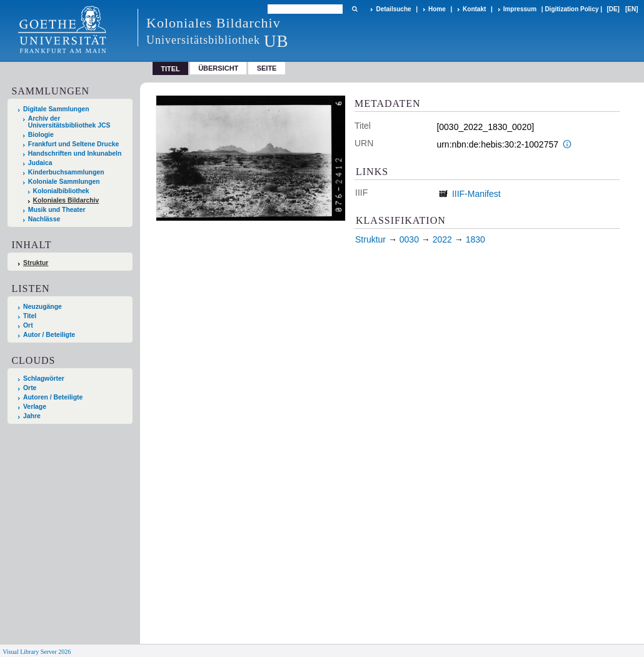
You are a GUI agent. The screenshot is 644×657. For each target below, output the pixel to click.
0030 (409, 239)
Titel (30, 316)
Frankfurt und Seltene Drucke (74, 144)
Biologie (41, 135)
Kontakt (474, 9)
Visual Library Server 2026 (37, 652)
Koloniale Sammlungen (64, 182)
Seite (267, 68)
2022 (442, 239)
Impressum (520, 9)
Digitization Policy (571, 9)
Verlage (35, 407)
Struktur (36, 263)
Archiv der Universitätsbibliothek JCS (69, 122)
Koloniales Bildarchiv (66, 200)
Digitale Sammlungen (56, 109)
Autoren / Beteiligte (53, 397)
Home (437, 9)
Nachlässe (44, 219)
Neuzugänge (43, 307)
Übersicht (218, 68)
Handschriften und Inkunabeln (75, 153)
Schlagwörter (44, 379)
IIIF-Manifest (476, 194)
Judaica (40, 163)
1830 (475, 239)
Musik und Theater (57, 210)
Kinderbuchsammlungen (66, 172)
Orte (30, 388)
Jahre (32, 416)
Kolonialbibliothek (61, 191)
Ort (28, 325)
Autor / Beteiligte (49, 335)
